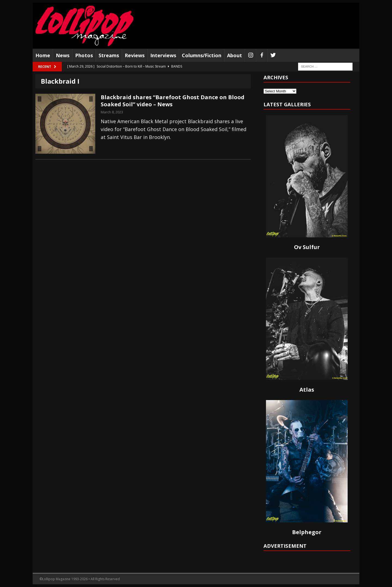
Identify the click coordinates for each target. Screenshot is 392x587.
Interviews (163, 55)
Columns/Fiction (202, 55)
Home (43, 55)
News (63, 55)
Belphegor (307, 532)
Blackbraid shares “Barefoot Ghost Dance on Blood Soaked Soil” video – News (173, 101)
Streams (109, 55)
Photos (84, 55)
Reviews (135, 55)
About (235, 55)
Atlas (307, 390)
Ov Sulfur (307, 247)
